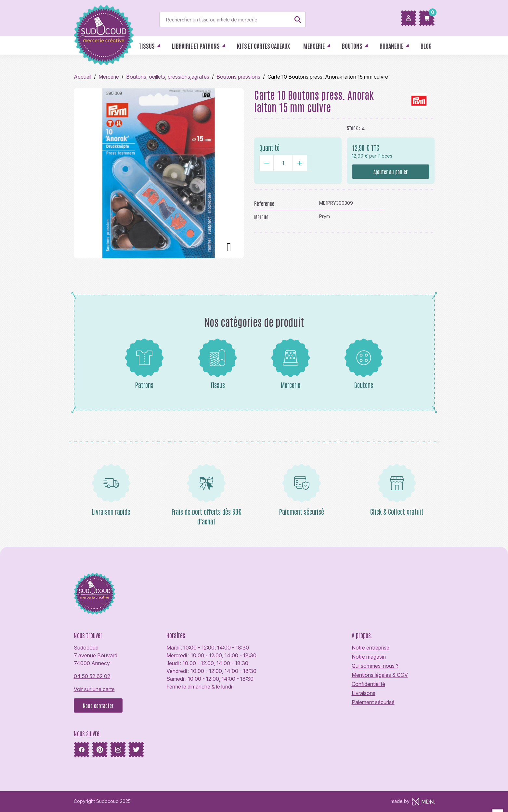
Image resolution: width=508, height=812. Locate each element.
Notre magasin (369, 657)
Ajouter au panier (391, 172)
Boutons (364, 364)
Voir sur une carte (94, 689)
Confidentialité (368, 684)
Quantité (269, 148)
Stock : (354, 128)
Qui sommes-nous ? (375, 666)
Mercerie (291, 364)
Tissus (217, 364)
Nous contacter (98, 705)
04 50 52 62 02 (92, 676)
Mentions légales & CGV (380, 675)
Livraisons (364, 693)
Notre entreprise (371, 648)
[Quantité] (283, 163)
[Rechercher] (232, 19)
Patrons (144, 364)
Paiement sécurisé (373, 702)
